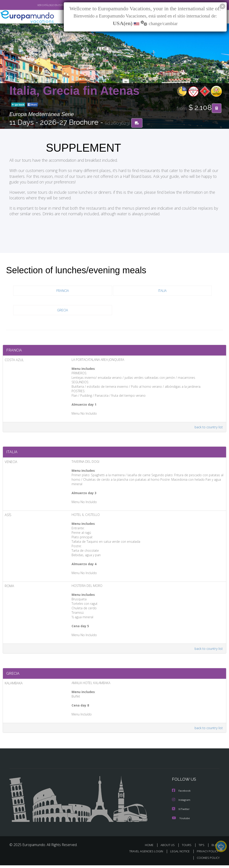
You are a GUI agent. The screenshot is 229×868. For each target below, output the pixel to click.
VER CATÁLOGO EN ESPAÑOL (43, 5)
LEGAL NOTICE (178, 854)
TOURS (188, 848)
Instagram (182, 803)
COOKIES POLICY (207, 860)
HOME (151, 848)
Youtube (181, 821)
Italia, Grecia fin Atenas (74, 91)
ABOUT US (169, 848)
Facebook (182, 794)
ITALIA (162, 291)
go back (18, 105)
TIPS (202, 848)
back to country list (208, 428)
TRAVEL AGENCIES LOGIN (143, 854)
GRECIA (63, 310)
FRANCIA (63, 291)
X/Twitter (181, 812)
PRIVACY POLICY (207, 854)
